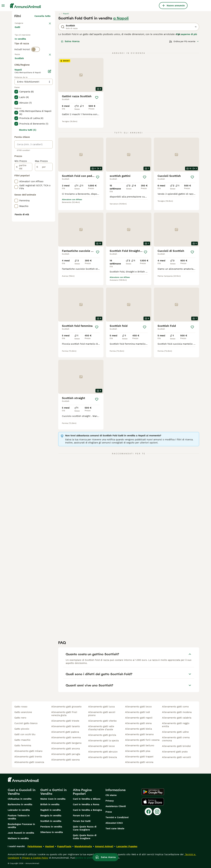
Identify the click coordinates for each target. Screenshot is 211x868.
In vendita (23, 44)
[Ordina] (184, 41)
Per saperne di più (187, 34)
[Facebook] (148, 812)
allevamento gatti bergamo (66, 743)
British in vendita (50, 804)
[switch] (36, 64)
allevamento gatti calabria (177, 718)
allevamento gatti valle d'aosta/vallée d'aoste (101, 728)
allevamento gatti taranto (66, 726)
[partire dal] (23, 251)
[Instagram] (157, 812)
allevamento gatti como (175, 707)
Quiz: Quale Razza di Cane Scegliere (85, 828)
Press (109, 812)
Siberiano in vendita (52, 832)
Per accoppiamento (28, 52)
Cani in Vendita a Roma (86, 804)
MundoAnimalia (83, 846)
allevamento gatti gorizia (102, 735)
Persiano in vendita (51, 827)
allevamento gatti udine (175, 732)
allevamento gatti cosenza (29, 762)
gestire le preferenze (87, 858)
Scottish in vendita (51, 821)
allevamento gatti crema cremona (176, 739)
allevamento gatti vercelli (176, 757)
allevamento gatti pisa (138, 751)
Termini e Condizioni (117, 817)
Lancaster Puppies (127, 846)
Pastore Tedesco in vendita (19, 817)
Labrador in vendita (19, 810)
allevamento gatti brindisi (176, 746)
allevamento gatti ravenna (66, 737)
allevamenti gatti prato (175, 752)
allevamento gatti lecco (138, 707)
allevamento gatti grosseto (66, 707)
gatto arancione (23, 712)
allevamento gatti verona (139, 762)
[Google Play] (153, 792)
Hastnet (50, 846)
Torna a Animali (24, 23)
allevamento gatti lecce (101, 746)
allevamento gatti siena (138, 723)
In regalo (40, 44)
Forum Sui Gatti (82, 821)
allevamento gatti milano (28, 751)
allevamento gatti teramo (139, 734)
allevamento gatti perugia (66, 754)
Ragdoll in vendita (51, 810)
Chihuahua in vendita (20, 799)
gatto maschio (22, 740)
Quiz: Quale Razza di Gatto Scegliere (85, 837)
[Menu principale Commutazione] (3, 6)
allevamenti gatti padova (65, 732)
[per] (44, 251)
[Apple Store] (153, 802)
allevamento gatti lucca (101, 707)
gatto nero (20, 718)
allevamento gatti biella (138, 729)
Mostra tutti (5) (28, 214)
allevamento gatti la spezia (103, 741)
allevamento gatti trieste (65, 721)
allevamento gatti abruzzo (103, 752)
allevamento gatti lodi (137, 712)
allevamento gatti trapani (139, 757)
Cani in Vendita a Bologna (87, 810)
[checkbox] (16, 86)
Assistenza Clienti (116, 806)
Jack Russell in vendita (21, 833)
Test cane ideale (115, 829)
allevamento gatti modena (177, 712)
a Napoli (121, 18)
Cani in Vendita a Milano (87, 799)
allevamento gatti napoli (139, 718)
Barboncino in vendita (20, 804)
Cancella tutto (42, 16)
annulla (46, 70)
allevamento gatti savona (65, 760)
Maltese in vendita (18, 838)
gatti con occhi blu (25, 734)
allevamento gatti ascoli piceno (102, 714)
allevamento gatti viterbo (102, 721)
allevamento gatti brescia (102, 757)
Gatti (18, 30)
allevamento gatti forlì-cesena (142, 740)
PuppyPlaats (64, 846)
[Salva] (97, 98)
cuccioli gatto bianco (26, 723)
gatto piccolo (22, 729)
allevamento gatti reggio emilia (176, 725)
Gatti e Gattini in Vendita (53, 792)
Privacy (110, 801)
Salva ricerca (70, 41)
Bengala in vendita (51, 816)
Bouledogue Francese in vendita (21, 826)
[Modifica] (50, 156)
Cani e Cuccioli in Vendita (22, 792)
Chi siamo (111, 795)
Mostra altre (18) (41, 142)
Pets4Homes (35, 846)
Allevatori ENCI (114, 823)
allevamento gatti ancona (65, 749)
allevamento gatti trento (28, 757)
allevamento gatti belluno (140, 745)
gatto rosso (21, 707)
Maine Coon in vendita (53, 799)
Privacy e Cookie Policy (35, 858)
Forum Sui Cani (81, 816)
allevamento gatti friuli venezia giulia (64, 714)
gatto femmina (23, 745)
